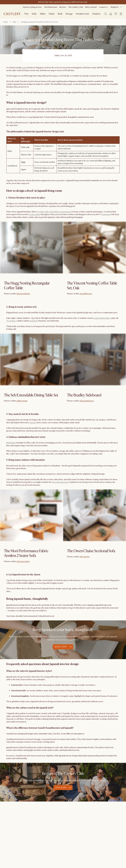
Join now (63, 788)
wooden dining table (101, 318)
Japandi (25, 68)
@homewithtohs (23, 294)
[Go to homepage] (12, 14)
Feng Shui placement (60, 482)
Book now (63, 647)
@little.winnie (22, 401)
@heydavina (85, 557)
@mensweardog (23, 561)
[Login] (111, 14)
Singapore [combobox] (115, 7)
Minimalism (11, 443)
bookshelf (33, 321)
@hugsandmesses (87, 401)
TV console (11, 321)
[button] (116, 14)
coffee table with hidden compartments (55, 212)
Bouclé (33, 423)
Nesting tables (35, 214)
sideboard (106, 214)
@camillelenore (86, 294)
